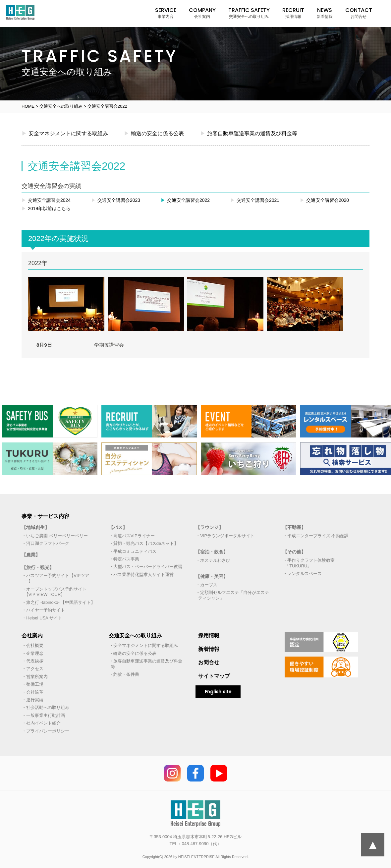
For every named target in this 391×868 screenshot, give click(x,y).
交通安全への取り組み (135, 636)
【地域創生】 (35, 527)
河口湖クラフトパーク (48, 543)
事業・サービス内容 (45, 516)
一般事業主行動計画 (46, 715)
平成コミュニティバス (135, 551)
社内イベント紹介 (43, 723)
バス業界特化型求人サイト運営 (143, 575)
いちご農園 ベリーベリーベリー (57, 536)
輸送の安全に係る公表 (154, 133)
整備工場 (35, 684)
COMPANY (202, 13)
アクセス (35, 669)
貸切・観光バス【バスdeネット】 (146, 543)
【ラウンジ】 (209, 527)
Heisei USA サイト (44, 618)
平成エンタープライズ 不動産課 (318, 536)
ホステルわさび (215, 560)
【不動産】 (294, 527)
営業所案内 (37, 677)
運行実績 (35, 700)
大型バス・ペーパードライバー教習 (148, 567)
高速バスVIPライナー (134, 536)
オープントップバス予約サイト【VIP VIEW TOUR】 (56, 592)
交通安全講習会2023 (116, 200)
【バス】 (118, 527)
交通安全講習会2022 (185, 200)
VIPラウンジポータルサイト (227, 536)
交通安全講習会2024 (46, 200)
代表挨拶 (35, 661)
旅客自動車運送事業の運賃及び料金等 (249, 133)
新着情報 (209, 649)
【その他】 (294, 552)
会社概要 (35, 645)
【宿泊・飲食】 (212, 552)
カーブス (209, 585)
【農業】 (31, 555)
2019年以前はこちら (46, 208)
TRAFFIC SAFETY (249, 13)
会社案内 (32, 636)
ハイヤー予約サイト (46, 610)
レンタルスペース (305, 574)
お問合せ (209, 662)
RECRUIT (293, 13)
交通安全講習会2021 (255, 200)
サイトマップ (214, 676)
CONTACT (359, 13)
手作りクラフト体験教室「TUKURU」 (310, 563)
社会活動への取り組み (48, 707)
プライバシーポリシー (48, 731)
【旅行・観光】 (38, 567)
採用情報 (209, 636)
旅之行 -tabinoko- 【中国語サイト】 (61, 602)
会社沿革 (35, 692)
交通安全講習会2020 (324, 200)
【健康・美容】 (212, 576)
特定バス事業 (126, 559)
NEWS (325, 13)
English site (218, 692)
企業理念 (35, 653)
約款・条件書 (126, 674)
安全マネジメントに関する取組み (65, 133)
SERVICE (166, 13)
